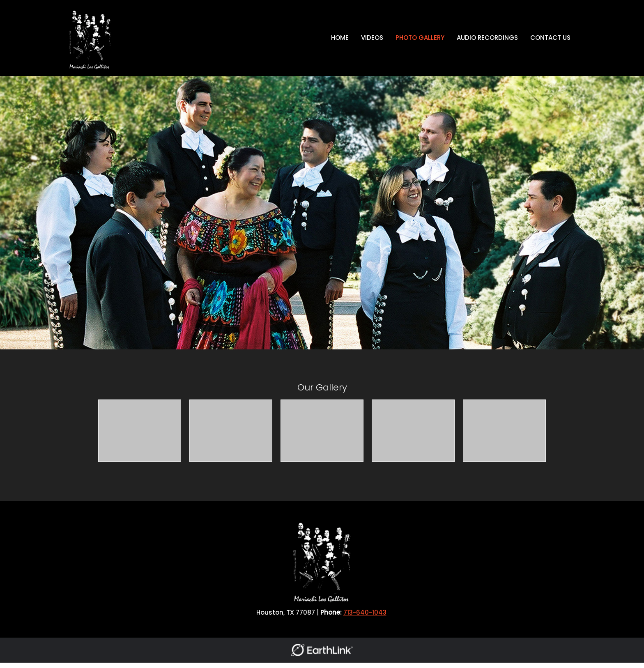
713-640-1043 (365, 612)
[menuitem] (340, 38)
